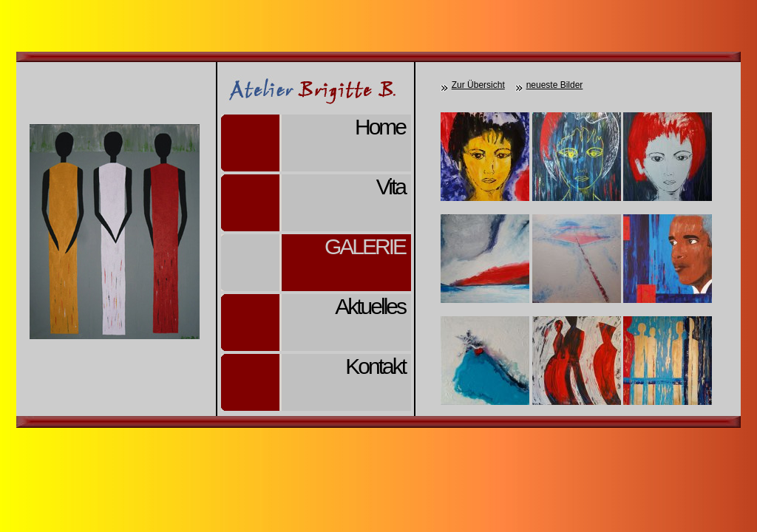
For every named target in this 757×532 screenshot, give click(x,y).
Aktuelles (370, 306)
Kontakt (375, 366)
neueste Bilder (555, 85)
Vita (391, 187)
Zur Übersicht (478, 85)
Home (380, 127)
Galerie (365, 246)
